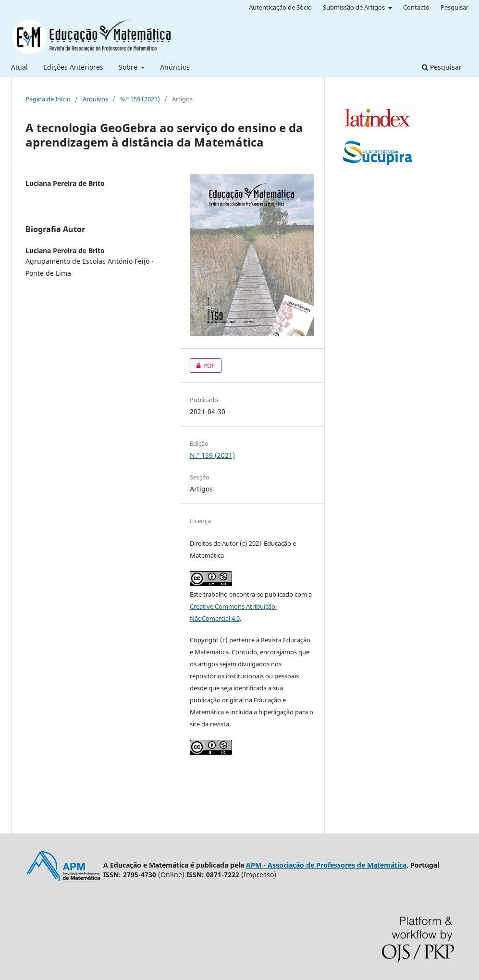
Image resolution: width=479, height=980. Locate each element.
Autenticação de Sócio (280, 7)
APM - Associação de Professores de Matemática (326, 865)
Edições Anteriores (73, 67)
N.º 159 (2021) (140, 99)
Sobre (129, 67)
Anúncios (175, 67)
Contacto (416, 7)
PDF (202, 366)
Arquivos (95, 99)
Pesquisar (442, 67)
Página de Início (48, 99)
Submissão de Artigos (355, 7)
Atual (19, 67)
